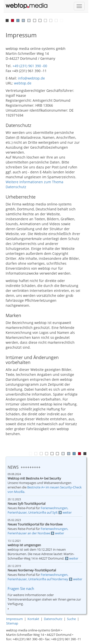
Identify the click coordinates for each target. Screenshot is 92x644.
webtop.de (23, 83)
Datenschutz (53, 619)
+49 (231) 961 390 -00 (30, 66)
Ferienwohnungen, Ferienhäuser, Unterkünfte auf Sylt (38, 510)
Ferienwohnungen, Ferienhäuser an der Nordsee (38, 531)
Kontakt (33, 619)
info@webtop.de (31, 78)
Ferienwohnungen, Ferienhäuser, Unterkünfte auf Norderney (38, 577)
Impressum (14, 619)
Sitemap (12, 623)
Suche (71, 619)
